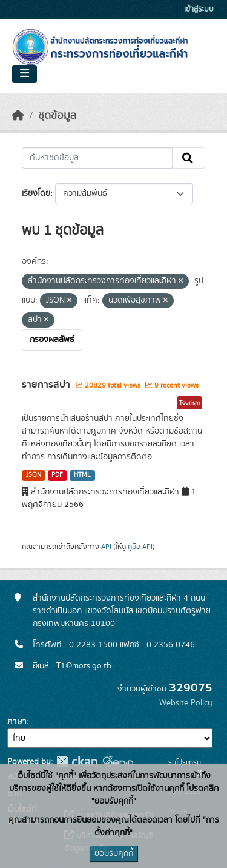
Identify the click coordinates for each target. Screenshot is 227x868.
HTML (82, 475)
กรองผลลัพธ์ (52, 340)
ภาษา (17, 722)
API (106, 547)
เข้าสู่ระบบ (199, 9)
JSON (34, 475)
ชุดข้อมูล (57, 116)
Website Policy (186, 703)
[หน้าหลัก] (18, 116)
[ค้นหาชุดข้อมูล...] (97, 158)
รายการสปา (47, 385)
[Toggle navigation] (25, 74)
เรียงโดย (36, 193)
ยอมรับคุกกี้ (114, 853)
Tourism (189, 403)
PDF (57, 475)
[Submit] (189, 158)
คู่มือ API (140, 547)
